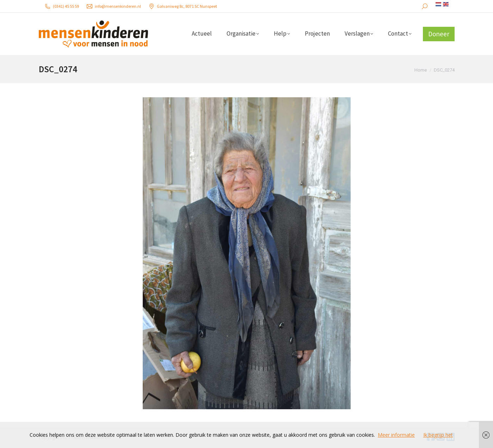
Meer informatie (396, 435)
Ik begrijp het (438, 435)
